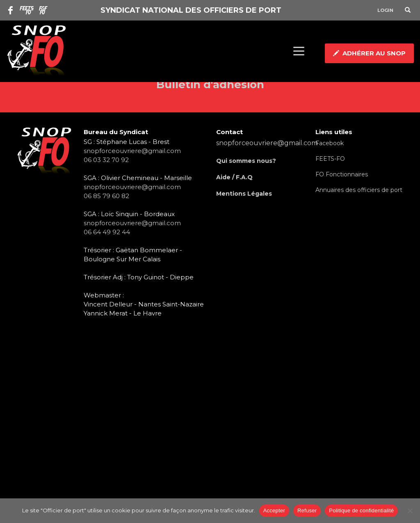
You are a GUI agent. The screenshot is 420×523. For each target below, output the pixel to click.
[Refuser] (410, 511)
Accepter (274, 510)
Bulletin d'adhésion (210, 85)
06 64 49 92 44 (107, 232)
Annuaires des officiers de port (359, 190)
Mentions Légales (244, 194)
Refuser (307, 510)
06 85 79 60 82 (106, 196)
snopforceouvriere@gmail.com (132, 151)
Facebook (330, 143)
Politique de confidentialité (361, 510)
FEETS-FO (330, 159)
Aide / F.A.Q (234, 177)
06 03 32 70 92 (106, 160)
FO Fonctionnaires (342, 174)
